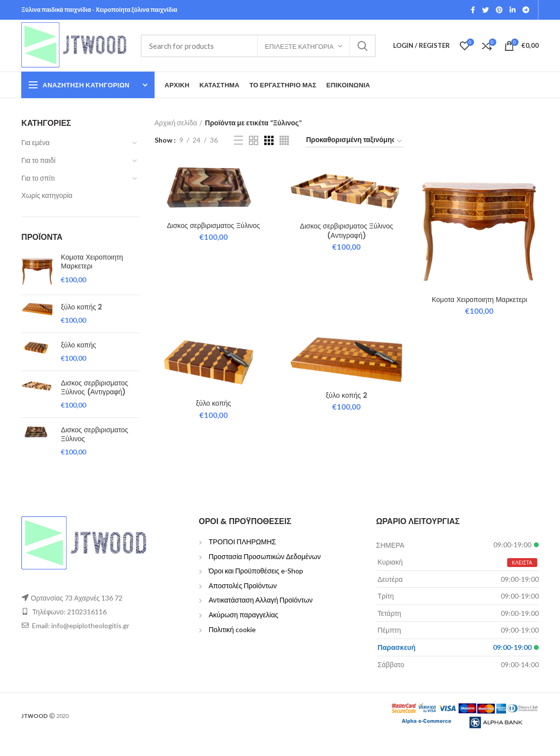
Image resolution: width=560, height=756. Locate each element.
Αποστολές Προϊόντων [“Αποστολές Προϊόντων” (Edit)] (242, 586)
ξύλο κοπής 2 (81, 307)
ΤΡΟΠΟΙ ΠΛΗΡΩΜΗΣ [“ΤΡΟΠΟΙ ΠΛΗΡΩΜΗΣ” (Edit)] (242, 542)
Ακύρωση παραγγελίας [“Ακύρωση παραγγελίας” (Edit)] (243, 615)
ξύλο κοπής (78, 345)
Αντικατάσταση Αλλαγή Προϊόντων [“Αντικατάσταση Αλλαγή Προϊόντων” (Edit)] (260, 600)
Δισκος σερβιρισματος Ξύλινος (94, 434)
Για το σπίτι (38, 178)
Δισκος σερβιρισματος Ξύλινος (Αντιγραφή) (94, 387)
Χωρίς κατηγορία (47, 195)
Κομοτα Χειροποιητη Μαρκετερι (92, 262)
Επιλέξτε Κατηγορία (300, 46)
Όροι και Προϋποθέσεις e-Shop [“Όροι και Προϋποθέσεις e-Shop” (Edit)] (256, 571)
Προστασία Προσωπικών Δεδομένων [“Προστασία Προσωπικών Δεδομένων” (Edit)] (264, 556)
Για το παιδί (38, 160)
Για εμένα (35, 142)
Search (362, 46)
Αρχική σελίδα (176, 123)
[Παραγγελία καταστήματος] (355, 141)
